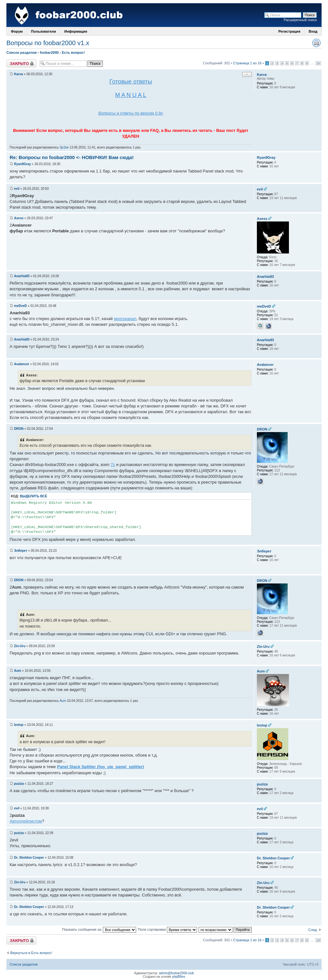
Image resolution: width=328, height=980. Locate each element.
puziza (19, 784)
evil (17, 189)
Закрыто (21, 64)
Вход (313, 31)
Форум (17, 31)
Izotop (19, 725)
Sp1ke (64, 147)
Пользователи (44, 31)
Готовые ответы (131, 82)
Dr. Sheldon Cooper (29, 858)
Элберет (21, 551)
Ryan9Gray (23, 164)
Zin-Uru (20, 646)
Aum (18, 671)
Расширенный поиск (300, 20)
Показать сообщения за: (99, 929)
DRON (19, 429)
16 (318, 63)
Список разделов (22, 52)
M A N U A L (131, 95)
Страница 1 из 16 (247, 63)
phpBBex (179, 977)
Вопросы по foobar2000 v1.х (48, 43)
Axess (19, 218)
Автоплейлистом (26, 821)
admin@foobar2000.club (176, 973)
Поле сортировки (167, 929)
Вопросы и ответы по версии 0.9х (131, 113)
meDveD (20, 306)
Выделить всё (33, 496)
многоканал (125, 319)
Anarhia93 (22, 276)
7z (113, 465)
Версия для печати (316, 43)
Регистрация (289, 31)
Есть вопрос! (73, 52)
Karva (19, 74)
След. (313, 930)
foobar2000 (49, 52)
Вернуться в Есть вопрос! (31, 953)
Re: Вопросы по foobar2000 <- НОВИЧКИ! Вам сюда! (72, 157)
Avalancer (22, 364)
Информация (76, 31)
